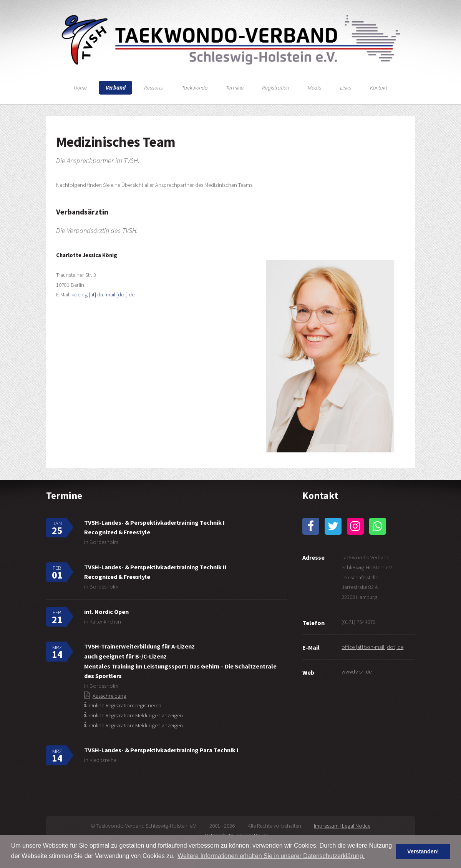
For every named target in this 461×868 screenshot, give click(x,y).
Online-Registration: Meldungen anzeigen (136, 715)
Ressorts (153, 88)
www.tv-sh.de (357, 672)
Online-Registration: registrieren (125, 705)
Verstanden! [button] (423, 851)
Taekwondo (195, 88)
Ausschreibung (109, 696)
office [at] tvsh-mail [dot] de (372, 647)
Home (80, 88)
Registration (275, 88)
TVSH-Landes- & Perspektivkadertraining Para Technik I (161, 750)
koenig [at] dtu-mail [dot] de (103, 294)
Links (346, 88)
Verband (116, 88)
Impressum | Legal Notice (342, 826)
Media (315, 88)
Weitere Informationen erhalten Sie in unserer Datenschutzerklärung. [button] (271, 856)
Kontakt (379, 88)
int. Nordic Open (106, 612)
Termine (235, 88)
